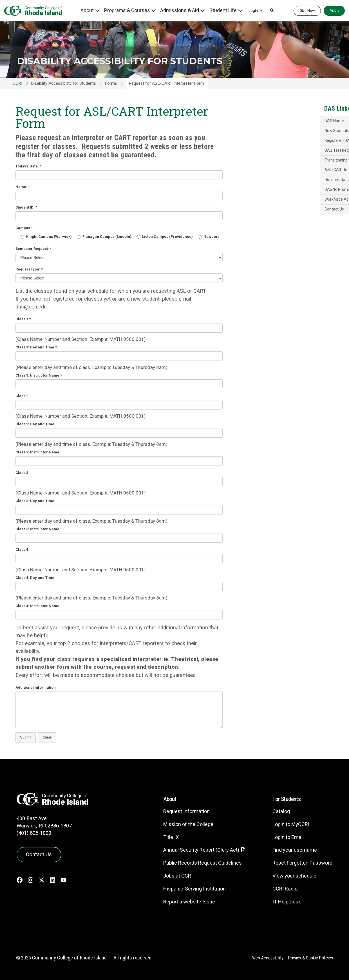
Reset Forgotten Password (300, 863)
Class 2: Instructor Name (37, 452)
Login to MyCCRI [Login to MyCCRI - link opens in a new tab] (288, 824)
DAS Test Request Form (284, 161)
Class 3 (22, 473)
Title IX (163, 837)
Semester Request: (33, 249)
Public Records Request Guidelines (196, 863)
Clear (47, 737)
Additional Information (36, 687)
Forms (111, 83)
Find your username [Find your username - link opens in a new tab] (292, 850)
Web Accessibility (263, 958)
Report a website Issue (182, 902)
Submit (26, 737)
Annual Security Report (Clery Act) (195, 850)
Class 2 (22, 396)
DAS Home (272, 122)
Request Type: (29, 269)
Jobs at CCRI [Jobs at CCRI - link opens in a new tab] (170, 876)
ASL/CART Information (283, 185)
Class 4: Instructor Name (37, 606)
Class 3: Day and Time (35, 501)
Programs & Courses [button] (138, 10)
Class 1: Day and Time (36, 347)
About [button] (103, 10)
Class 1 (23, 319)
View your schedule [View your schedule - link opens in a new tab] (291, 876)
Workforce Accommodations (289, 220)
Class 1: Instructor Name (39, 375)
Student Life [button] (220, 10)
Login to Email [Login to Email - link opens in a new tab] (285, 837)
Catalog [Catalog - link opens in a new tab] (278, 811)
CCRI (17, 83)
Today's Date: (28, 166)
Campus (24, 228)
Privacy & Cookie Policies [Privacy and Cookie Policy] (309, 958)
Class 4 (22, 550)
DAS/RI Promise (277, 210)
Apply (334, 10)
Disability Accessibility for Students (107, 53)
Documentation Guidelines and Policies (290, 198)
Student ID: (26, 207)
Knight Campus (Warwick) (46, 237)
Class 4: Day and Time (35, 578)
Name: (23, 187)
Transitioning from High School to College (293, 173)
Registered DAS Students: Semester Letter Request (295, 148)
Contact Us (272, 231)
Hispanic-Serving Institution (187, 889)
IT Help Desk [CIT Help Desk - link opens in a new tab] (284, 902)
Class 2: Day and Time (35, 424)
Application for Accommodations (290, 134)
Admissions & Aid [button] (183, 10)
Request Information (179, 811)
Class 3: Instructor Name (37, 529)
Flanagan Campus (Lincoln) (104, 237)
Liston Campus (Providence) (165, 237)
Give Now (307, 11)
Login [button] (246, 10)
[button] (265, 11)
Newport (208, 237)
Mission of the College (181, 824)
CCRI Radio (282, 889)
